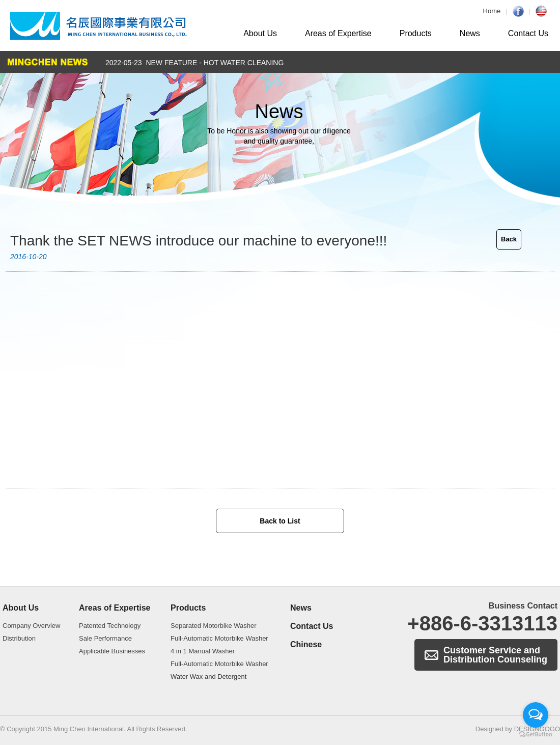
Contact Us (528, 33)
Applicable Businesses (112, 651)
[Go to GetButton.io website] (536, 735)
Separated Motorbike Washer (214, 626)
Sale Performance (105, 638)
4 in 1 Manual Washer (203, 651)
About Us (260, 33)
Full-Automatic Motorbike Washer (219, 638)
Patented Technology (110, 626)
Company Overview (31, 626)
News (470, 33)
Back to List (280, 521)
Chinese (306, 644)
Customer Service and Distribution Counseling (495, 655)
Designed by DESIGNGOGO (518, 729)
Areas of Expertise (338, 33)
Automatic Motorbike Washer (99, 26)
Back (509, 239)
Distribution (19, 638)
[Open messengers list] (536, 715)
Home (492, 11)
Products (416, 33)
